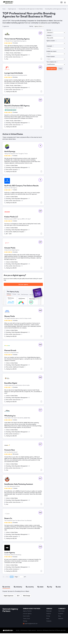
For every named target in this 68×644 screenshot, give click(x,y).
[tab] (6, 587)
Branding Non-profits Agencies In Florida (56, 9)
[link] (61, 2)
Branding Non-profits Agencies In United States (31, 9)
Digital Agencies (12, 9)
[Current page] (21, 577)
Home (4, 9)
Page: (16, 577)
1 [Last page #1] (26, 577)
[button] (39, 26)
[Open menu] (65, 2)
